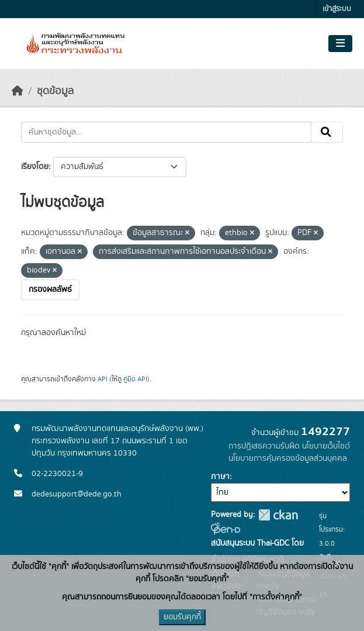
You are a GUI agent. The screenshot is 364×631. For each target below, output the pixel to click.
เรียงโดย (35, 167)
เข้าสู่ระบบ (337, 9)
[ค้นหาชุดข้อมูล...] (166, 132)
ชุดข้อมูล (55, 91)
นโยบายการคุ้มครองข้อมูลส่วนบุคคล (288, 458)
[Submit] (327, 132)
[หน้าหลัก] (18, 91)
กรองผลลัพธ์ (50, 289)
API (103, 379)
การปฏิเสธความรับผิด (264, 446)
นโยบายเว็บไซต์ (326, 446)
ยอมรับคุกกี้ (182, 617)
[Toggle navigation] (340, 44)
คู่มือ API (135, 379)
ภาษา (220, 477)
